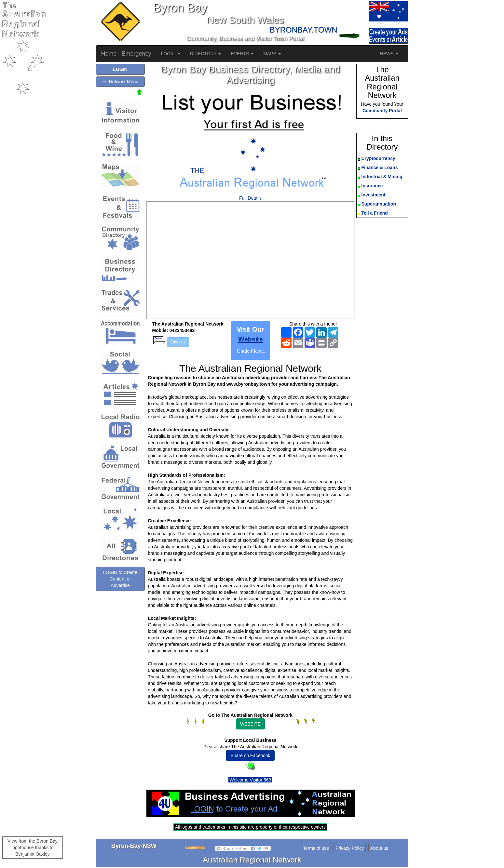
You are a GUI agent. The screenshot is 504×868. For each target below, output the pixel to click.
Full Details (250, 198)
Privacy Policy (350, 848)
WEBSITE (250, 724)
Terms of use (316, 848)
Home (109, 54)
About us (379, 848)
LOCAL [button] (171, 54)
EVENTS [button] (242, 54)
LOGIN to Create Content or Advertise (120, 579)
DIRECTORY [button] (206, 54)
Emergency (136, 54)
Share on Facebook (250, 755)
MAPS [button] (272, 54)
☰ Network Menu (120, 82)
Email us (178, 342)
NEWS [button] (389, 54)
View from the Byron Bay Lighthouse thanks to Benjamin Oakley (33, 848)
